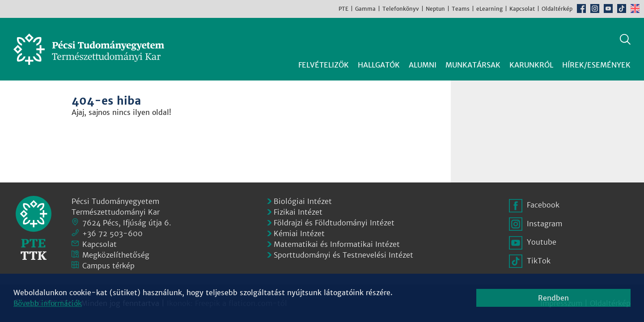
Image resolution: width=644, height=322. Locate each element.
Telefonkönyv (401, 9)
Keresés (625, 39)
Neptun (435, 9)
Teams (461, 9)
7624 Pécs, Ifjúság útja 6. (127, 223)
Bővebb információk (48, 303)
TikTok (622, 8)
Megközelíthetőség (116, 255)
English (635, 8)
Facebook (581, 8)
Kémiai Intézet (299, 233)
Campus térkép (108, 266)
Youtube (608, 8)
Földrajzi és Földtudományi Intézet (334, 223)
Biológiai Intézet (303, 201)
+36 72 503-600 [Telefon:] (112, 233)
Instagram (595, 8)
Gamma (365, 9)
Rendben (553, 298)
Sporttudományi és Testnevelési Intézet (343, 255)
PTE (343, 9)
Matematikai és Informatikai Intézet (337, 244)
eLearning (489, 9)
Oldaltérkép (557, 9)
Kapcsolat (522, 9)
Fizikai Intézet (298, 212)
